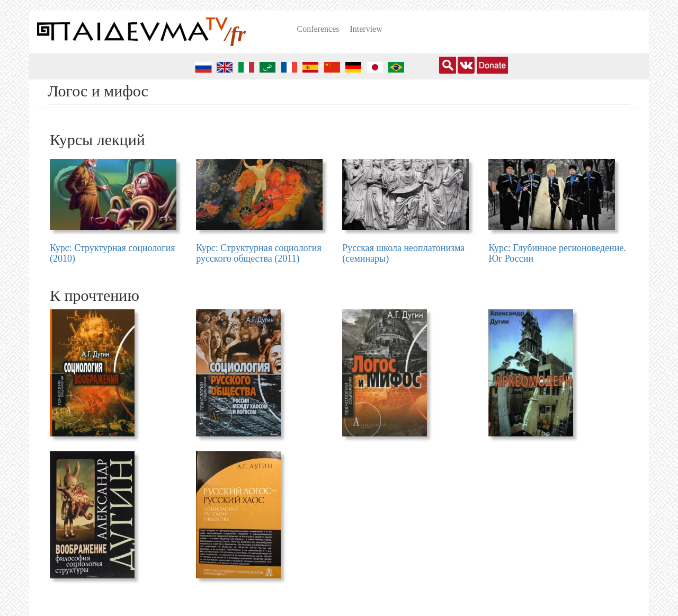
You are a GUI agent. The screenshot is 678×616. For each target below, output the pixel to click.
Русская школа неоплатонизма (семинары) (403, 253)
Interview (366, 29)
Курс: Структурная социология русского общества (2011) (259, 253)
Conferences (318, 29)
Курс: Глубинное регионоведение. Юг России (557, 253)
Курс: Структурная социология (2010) (113, 253)
